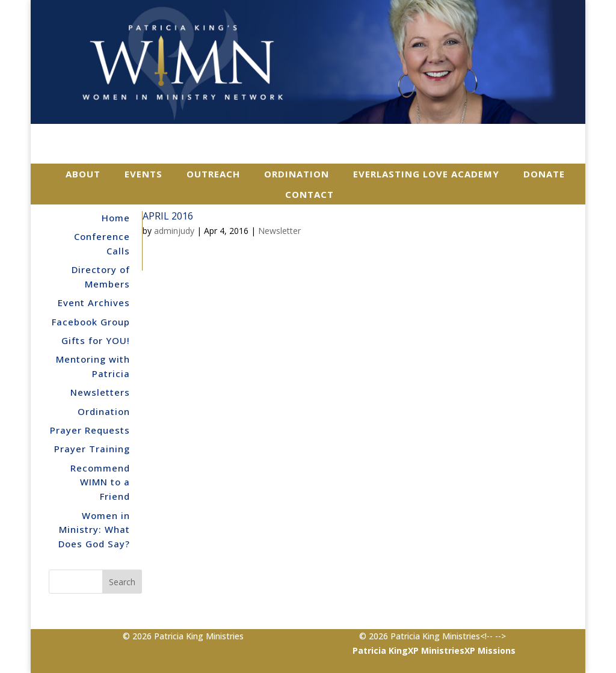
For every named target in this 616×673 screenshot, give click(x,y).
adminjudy (174, 231)
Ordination (297, 174)
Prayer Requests (90, 430)
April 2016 (168, 216)
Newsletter (279, 231)
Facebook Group (91, 322)
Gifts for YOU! (96, 340)
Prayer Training (92, 449)
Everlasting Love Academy (426, 174)
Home (116, 218)
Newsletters (100, 392)
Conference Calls (102, 244)
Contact (310, 194)
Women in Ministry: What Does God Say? (94, 530)
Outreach (213, 174)
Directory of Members (101, 277)
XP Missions (490, 650)
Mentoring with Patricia (93, 366)
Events (143, 174)
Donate (544, 174)
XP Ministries (436, 650)
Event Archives (94, 303)
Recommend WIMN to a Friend (100, 482)
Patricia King (380, 650)
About (83, 174)
